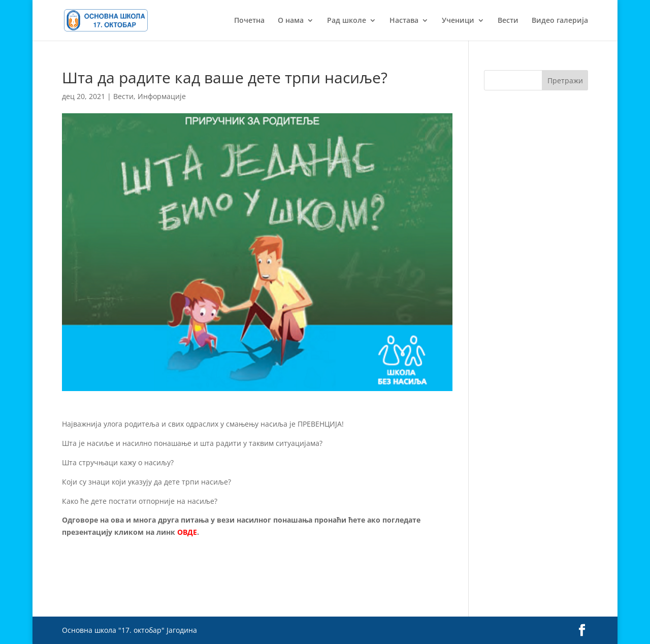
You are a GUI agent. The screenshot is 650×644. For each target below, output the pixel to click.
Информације (162, 96)
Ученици (458, 21)
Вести (508, 21)
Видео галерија (560, 21)
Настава (404, 21)
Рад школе (347, 21)
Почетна (249, 21)
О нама (291, 21)
